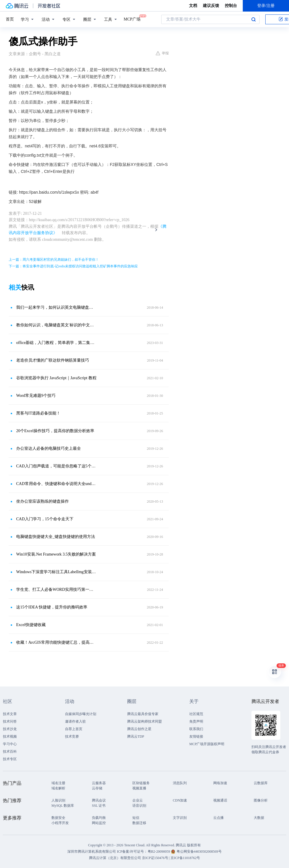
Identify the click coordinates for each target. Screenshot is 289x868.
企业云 (138, 800)
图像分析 (261, 800)
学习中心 (10, 744)
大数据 (259, 818)
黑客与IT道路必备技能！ (38, 413)
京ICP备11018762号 (185, 858)
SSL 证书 (99, 806)
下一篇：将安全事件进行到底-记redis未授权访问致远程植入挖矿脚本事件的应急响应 (73, 266)
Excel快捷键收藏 (31, 625)
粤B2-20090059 (159, 852)
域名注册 (58, 783)
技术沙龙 (10, 729)
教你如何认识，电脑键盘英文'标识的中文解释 (56, 325)
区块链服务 (141, 783)
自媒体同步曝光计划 (81, 714)
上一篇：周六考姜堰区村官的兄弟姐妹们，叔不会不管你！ (54, 260)
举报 (162, 53)
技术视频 (10, 736)
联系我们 (196, 729)
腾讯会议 (99, 800)
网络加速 (220, 783)
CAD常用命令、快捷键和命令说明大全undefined (56, 484)
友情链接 (196, 736)
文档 (193, 6)
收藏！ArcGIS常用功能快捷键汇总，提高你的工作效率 (56, 642)
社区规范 (196, 714)
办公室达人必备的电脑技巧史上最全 (49, 448)
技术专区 (10, 759)
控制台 (231, 6)
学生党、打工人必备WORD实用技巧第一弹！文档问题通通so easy (56, 590)
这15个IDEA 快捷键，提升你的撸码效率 (52, 607)
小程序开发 (60, 823)
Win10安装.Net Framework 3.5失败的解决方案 (56, 554)
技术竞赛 (72, 736)
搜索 (253, 19)
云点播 (218, 818)
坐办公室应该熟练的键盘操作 (42, 501)
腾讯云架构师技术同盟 (144, 721)
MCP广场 (132, 19)
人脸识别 (58, 800)
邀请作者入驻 (75, 721)
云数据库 (261, 783)
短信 (136, 818)
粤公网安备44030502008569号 (199, 852)
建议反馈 (211, 6)
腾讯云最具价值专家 (143, 714)
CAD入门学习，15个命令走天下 (45, 519)
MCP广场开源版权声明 (207, 744)
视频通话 (220, 800)
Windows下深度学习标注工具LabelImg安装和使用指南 (56, 572)
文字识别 (180, 818)
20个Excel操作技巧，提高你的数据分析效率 (55, 431)
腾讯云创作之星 (139, 729)
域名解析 (58, 788)
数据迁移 (139, 823)
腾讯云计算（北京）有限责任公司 (115, 858)
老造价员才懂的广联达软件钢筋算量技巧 (53, 360)
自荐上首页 (74, 729)
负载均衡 (99, 818)
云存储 (97, 788)
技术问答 (10, 721)
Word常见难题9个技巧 (36, 396)
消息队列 (180, 783)
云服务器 (99, 783)
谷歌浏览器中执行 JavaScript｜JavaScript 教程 (56, 378)
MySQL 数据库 (63, 806)
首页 (10, 19)
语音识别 (139, 806)
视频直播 (139, 788)
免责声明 (196, 721)
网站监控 (99, 823)
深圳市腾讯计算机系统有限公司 (92, 852)
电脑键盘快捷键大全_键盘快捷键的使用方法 (56, 537)
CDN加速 (180, 800)
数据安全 (58, 818)
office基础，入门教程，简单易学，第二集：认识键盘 (56, 343)
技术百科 (10, 752)
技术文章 (10, 714)
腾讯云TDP (136, 736)
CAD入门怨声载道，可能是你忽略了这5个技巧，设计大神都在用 (56, 466)
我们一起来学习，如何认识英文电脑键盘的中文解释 (56, 307)
